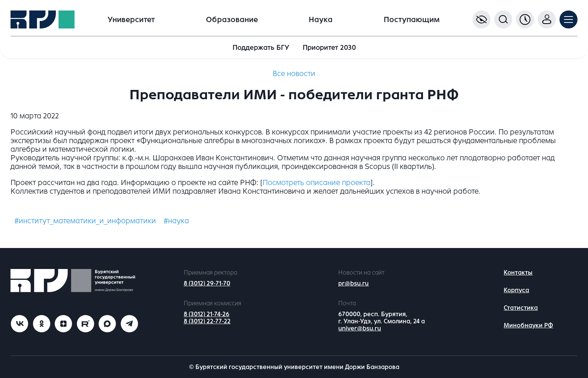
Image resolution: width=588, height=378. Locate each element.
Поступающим (412, 20)
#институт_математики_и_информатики (85, 221)
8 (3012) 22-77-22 (207, 321)
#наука (176, 221)
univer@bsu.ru (360, 328)
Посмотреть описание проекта (316, 183)
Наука (321, 20)
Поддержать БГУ (261, 48)
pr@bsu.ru (353, 283)
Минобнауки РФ (528, 325)
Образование (232, 20)
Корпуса (516, 290)
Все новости (294, 74)
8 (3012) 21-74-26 (207, 314)
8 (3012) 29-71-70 (207, 283)
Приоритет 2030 (329, 48)
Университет (131, 20)
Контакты (518, 273)
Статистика (521, 308)
